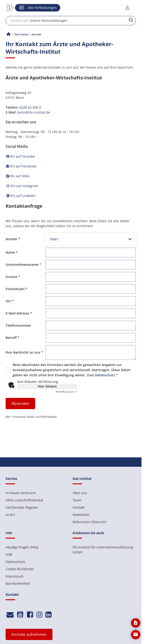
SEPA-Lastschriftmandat (24, 500)
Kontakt (79, 507)
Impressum (15, 576)
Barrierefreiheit (18, 583)
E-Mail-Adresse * (19, 313)
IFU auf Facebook (21, 166)
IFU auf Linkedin (22, 196)
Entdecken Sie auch (88, 533)
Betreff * (13, 338)
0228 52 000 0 (30, 107)
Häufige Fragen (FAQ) (22, 547)
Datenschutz (105, 375)
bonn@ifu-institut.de (34, 112)
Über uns (80, 493)
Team (77, 500)
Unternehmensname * (23, 265)
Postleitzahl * (17, 289)
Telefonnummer (18, 325)
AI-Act (10, 515)
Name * (12, 252)
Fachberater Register (22, 507)
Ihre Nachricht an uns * (24, 352)
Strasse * (13, 277)
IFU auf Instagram (22, 186)
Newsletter (81, 515)
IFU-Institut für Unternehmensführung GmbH (103, 550)
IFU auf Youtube (20, 156)
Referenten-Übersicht (90, 522)
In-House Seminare (21, 493)
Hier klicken (47, 386)
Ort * (10, 301)
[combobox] (71, 21)
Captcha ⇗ (66, 392)
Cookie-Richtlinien (20, 569)
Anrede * (13, 239)
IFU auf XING (18, 176)
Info (9, 533)
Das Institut (21, 34)
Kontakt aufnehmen (29, 634)
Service (11, 479)
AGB (9, 554)
